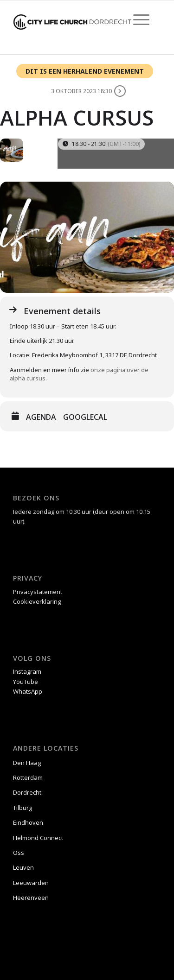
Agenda (41, 417)
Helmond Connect (38, 838)
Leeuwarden (31, 883)
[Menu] (137, 19)
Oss (19, 853)
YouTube (26, 682)
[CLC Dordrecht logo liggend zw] (72, 19)
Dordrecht (27, 792)
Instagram (27, 671)
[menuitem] (137, 19)
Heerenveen (31, 898)
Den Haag (27, 763)
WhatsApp (28, 691)
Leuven (23, 867)
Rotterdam (28, 778)
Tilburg (23, 808)
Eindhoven (28, 822)
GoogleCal (85, 417)
